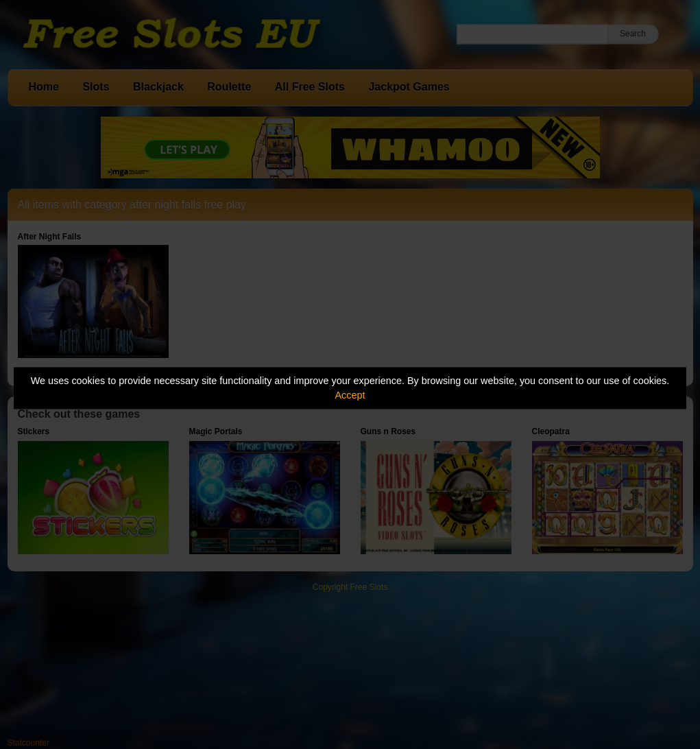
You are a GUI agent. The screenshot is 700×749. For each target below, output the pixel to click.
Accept (350, 395)
